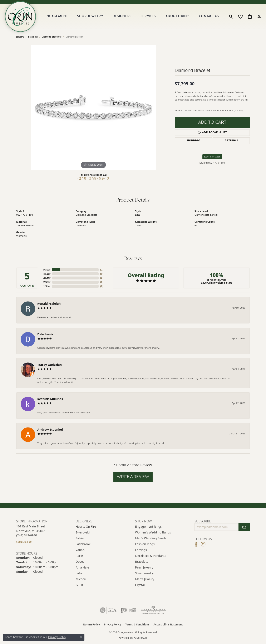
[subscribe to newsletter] (244, 527)
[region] (93, 107)
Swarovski (83, 532)
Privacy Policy (113, 625)
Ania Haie (82, 567)
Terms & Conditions (137, 625)
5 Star (47, 270)
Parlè (79, 556)
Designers (122, 16)
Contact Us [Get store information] (24, 542)
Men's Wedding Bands (151, 538)
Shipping (193, 141)
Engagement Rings (148, 526)
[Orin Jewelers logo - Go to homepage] (20, 16)
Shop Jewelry (90, 16)
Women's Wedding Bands (153, 532)
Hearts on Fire (86, 526)
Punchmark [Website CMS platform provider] (141, 638)
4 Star (47, 274)
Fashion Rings (145, 544)
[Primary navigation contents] (132, 16)
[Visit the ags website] (153, 610)
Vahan (80, 550)
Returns (231, 141)
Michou (81, 579)
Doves (80, 562)
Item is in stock (212, 157)
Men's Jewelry (145, 579)
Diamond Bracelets (52, 37)
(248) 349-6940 (93, 179)
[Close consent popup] (81, 637)
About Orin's (178, 16)
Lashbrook (83, 544)
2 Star (47, 282)
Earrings (141, 550)
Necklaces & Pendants (151, 556)
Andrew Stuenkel (50, 430)
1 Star (47, 286)
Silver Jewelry (144, 573)
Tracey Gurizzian (50, 365)
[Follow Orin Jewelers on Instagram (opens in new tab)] (203, 544)
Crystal (140, 585)
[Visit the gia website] (108, 610)
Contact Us (209, 16)
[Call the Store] (27, 535)
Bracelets (33, 37)
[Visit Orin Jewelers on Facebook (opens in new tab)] (196, 544)
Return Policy (92, 625)
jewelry (20, 37)
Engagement (56, 16)
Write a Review (133, 477)
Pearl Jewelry (144, 567)
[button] (231, 16)
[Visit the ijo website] (129, 610)
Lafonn (81, 573)
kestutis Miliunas (50, 399)
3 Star (47, 278)
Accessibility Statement (168, 625)
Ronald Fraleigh (49, 304)
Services (149, 16)
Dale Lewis (45, 334)
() (102, 270)
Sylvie (80, 538)
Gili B (79, 585)
